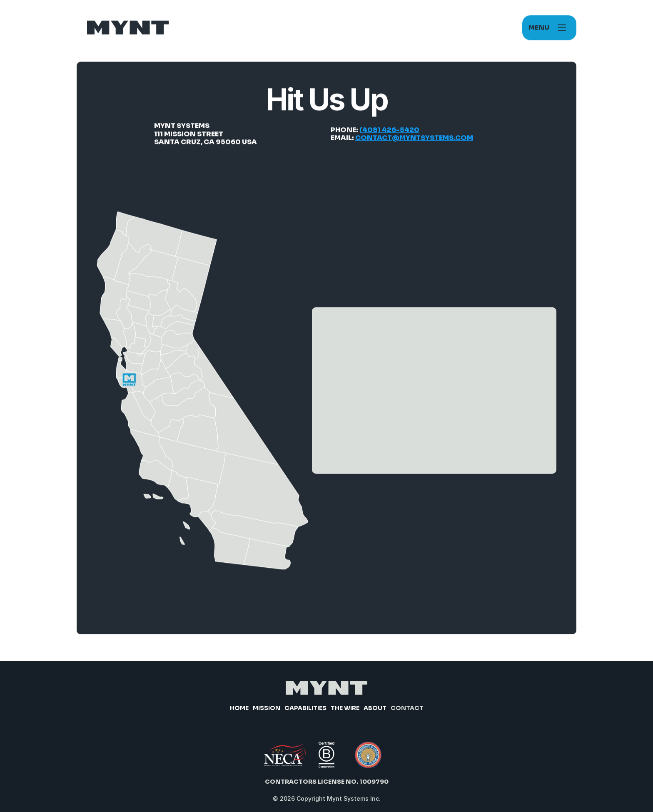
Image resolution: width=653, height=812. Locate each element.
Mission (267, 708)
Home (239, 708)
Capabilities (305, 708)
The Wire (345, 708)
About (375, 708)
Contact (407, 708)
